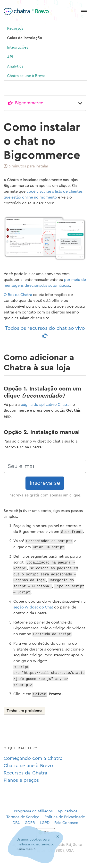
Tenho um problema (24, 711)
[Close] (58, 837)
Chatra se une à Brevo (26, 76)
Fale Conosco (66, 823)
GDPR (30, 823)
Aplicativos (67, 811)
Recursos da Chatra (25, 773)
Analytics (15, 66)
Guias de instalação (25, 38)
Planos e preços (21, 780)
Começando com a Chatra (33, 758)
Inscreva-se (45, 483)
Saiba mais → (26, 849)
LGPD (45, 823)
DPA (16, 823)
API (10, 57)
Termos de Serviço (23, 817)
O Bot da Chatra (18, 295)
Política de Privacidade (65, 817)
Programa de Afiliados (33, 811)
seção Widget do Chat (33, 607)
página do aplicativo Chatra (45, 405)
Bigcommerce (29, 103)
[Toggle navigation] (84, 12)
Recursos (15, 28)
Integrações (18, 47)
